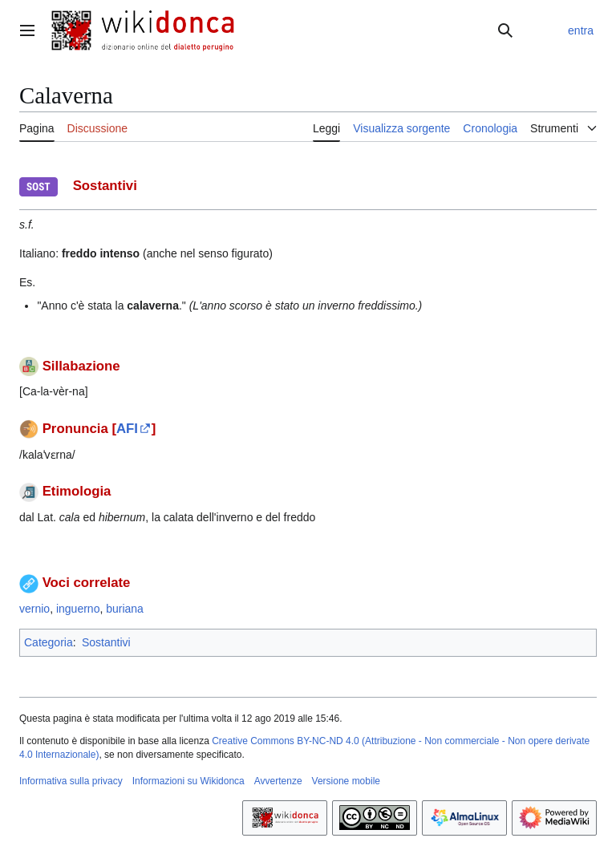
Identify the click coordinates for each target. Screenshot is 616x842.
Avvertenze (278, 781)
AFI (127, 429)
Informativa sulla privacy (71, 781)
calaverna (153, 306)
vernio (34, 609)
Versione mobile (346, 781)
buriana (125, 609)
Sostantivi (106, 642)
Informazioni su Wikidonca (188, 781)
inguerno (78, 609)
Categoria (49, 642)
